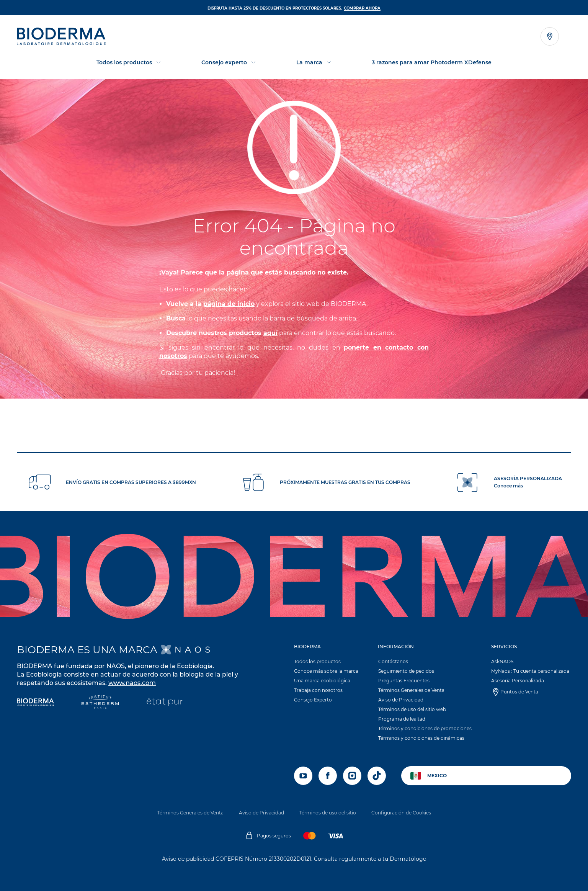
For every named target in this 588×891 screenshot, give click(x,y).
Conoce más (508, 486)
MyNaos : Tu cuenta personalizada (530, 671)
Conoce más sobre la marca (326, 671)
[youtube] (303, 776)
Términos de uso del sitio (328, 813)
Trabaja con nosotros (318, 690)
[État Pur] (165, 703)
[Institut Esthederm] (100, 703)
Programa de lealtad (402, 719)
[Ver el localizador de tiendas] (550, 36)
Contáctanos (393, 661)
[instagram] (352, 776)
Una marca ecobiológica (322, 681)
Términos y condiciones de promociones (425, 728)
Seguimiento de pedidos (406, 671)
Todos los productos (317, 661)
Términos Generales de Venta (411, 690)
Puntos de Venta (519, 692)
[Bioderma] (35, 703)
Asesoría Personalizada (518, 681)
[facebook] (328, 776)
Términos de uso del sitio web (412, 709)
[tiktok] (377, 776)
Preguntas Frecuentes (404, 681)
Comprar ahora (362, 8)
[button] (327, 675)
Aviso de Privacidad (401, 700)
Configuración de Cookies (401, 813)
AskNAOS (502, 661)
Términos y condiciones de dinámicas (421, 738)
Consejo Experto (313, 700)
